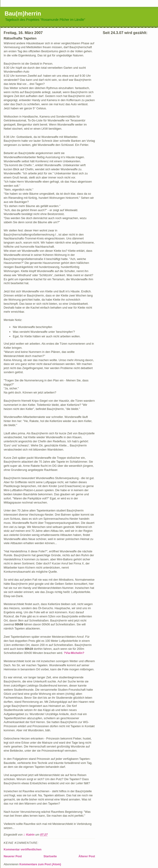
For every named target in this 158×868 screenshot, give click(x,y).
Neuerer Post (13, 856)
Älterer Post (87, 856)
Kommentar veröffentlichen (23, 849)
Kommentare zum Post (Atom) (40, 864)
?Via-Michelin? (74, 653)
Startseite (50, 856)
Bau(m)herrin (23, 13)
